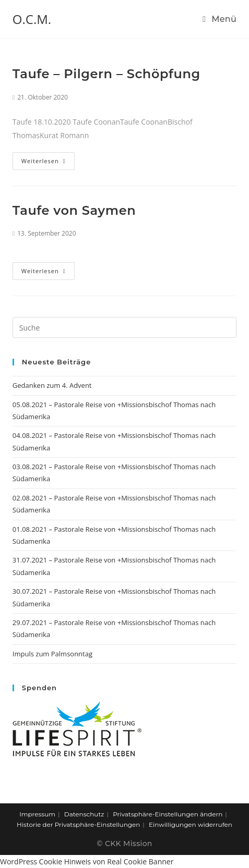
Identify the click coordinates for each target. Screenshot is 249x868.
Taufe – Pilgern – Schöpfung (106, 74)
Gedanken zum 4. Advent (52, 385)
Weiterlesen (44, 161)
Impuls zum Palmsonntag (52, 654)
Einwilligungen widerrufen (191, 824)
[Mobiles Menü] (220, 19)
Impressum (37, 814)
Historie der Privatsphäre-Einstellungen (78, 824)
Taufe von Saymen (74, 210)
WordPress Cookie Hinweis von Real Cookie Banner (87, 861)
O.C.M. (32, 19)
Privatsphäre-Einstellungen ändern (168, 814)
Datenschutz (84, 814)
